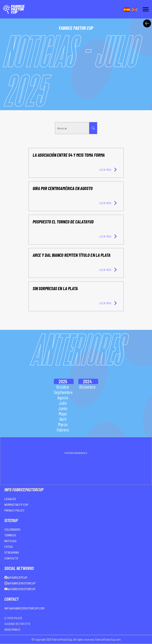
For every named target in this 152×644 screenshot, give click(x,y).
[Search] (72, 128)
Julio (63, 403)
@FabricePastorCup (20, 583)
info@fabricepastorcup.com (24, 608)
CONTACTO (11, 558)
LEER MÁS (109, 170)
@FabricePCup (16, 577)
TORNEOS (10, 535)
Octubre (63, 387)
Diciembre (87, 387)
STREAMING (12, 552)
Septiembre (63, 392)
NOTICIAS (10, 541)
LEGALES (10, 499)
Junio (63, 408)
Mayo (63, 414)
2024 (87, 381)
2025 (63, 381)
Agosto (63, 397)
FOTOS (9, 547)
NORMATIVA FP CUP (16, 504)
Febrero (63, 430)
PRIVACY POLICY (14, 510)
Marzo (63, 424)
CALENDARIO (12, 529)
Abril (63, 419)
